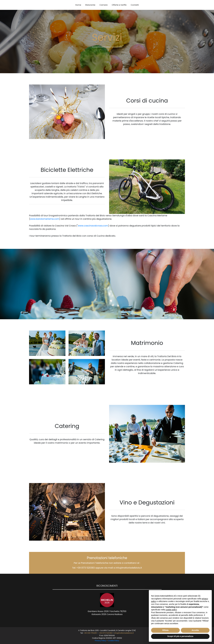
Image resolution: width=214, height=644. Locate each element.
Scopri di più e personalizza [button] (180, 636)
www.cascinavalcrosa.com (93, 226)
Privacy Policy (100, 641)
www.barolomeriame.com (45, 219)
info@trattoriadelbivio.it (129, 568)
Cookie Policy (114, 641)
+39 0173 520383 (86, 568)
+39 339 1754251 (90, 633)
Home (78, 5)
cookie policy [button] (171, 610)
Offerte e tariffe (119, 5)
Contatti (135, 5)
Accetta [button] (195, 630)
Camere (104, 5)
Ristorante (90, 5)
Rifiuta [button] (165, 630)
